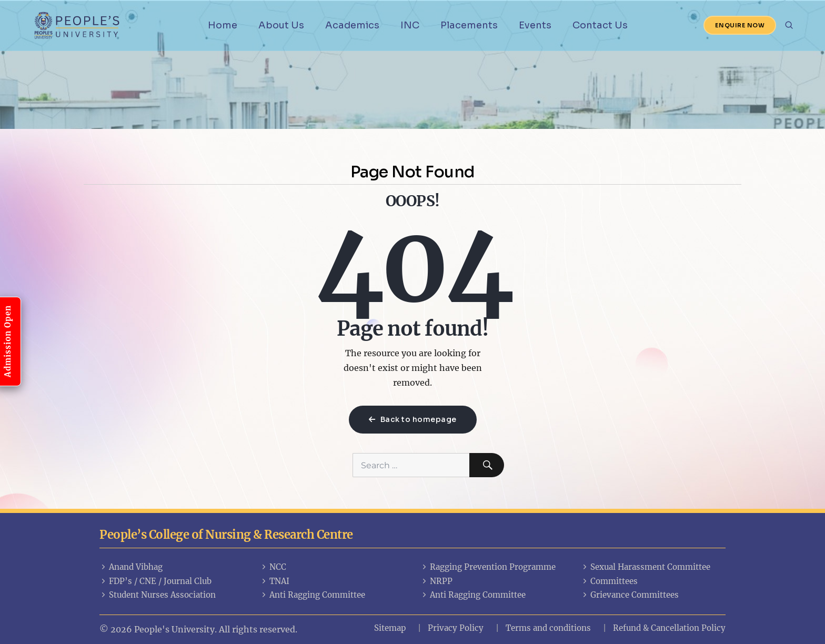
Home (223, 25)
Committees (609, 581)
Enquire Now (740, 25)
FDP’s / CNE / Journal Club (155, 581)
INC (410, 25)
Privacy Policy (456, 628)
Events (535, 25)
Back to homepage (413, 419)
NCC (273, 567)
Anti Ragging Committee (313, 595)
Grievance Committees (630, 595)
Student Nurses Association (158, 595)
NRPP (436, 581)
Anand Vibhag (131, 567)
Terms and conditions (548, 628)
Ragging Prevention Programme (488, 567)
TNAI (275, 581)
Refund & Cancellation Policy (669, 628)
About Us (281, 25)
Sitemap (390, 628)
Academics (352, 25)
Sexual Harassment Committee (646, 567)
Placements (469, 25)
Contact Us (600, 25)
